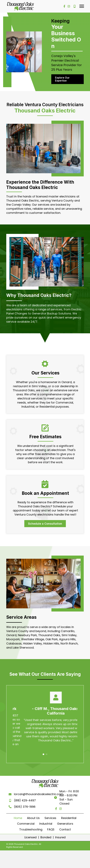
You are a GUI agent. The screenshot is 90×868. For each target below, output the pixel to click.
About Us (33, 815)
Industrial (46, 820)
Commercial (26, 820)
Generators (65, 820)
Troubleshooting (31, 826)
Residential (69, 815)
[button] (82, 6)
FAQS (51, 826)
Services (50, 815)
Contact (65, 826)
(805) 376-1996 (24, 805)
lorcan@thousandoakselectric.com (38, 792)
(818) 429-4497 (24, 799)
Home (18, 815)
